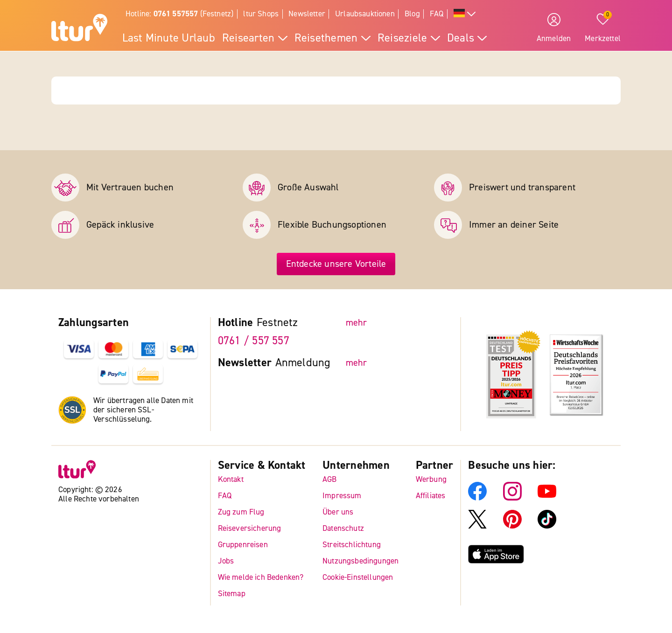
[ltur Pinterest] (512, 525)
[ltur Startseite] (79, 29)
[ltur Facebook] (477, 497)
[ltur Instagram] (512, 497)
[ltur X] (477, 525)
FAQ (437, 14)
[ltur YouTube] (547, 497)
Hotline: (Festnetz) (179, 14)
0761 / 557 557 (254, 341)
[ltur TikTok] (547, 525)
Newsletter (307, 14)
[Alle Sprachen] (465, 14)
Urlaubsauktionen (365, 14)
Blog (412, 14)
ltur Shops (261, 14)
